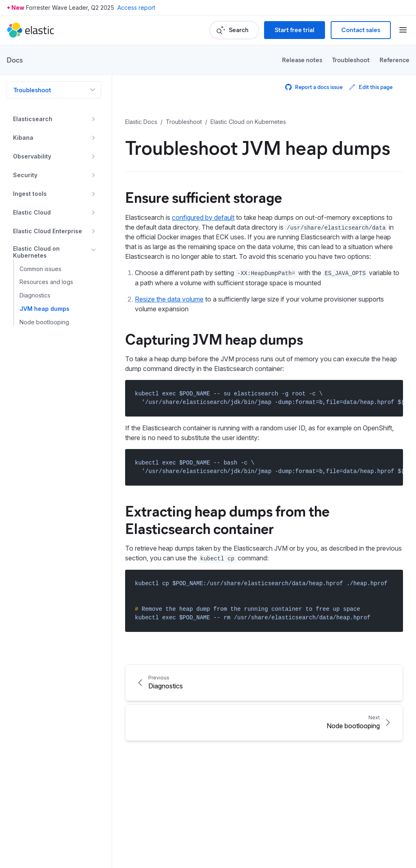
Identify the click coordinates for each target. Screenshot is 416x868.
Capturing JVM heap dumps (214, 339)
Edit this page (371, 87)
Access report (136, 8)
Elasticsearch (33, 119)
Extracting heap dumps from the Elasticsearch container (227, 519)
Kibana (23, 138)
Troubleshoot (351, 60)
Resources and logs (46, 282)
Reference (394, 60)
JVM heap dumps (44, 309)
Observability (32, 156)
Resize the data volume (169, 299)
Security (25, 175)
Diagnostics (35, 295)
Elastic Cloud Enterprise (48, 231)
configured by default (203, 217)
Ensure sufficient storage (204, 197)
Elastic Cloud (32, 212)
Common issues (40, 269)
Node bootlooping (44, 322)
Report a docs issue (314, 87)
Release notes (302, 60)
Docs (15, 60)
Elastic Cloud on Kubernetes (36, 252)
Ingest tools (30, 194)
